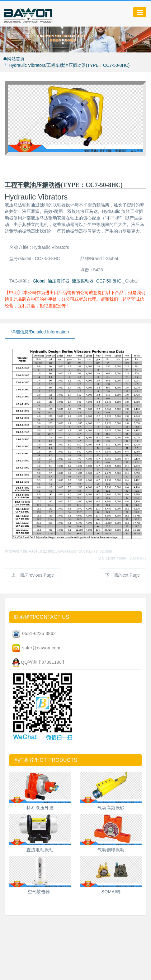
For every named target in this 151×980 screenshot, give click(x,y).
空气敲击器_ (40, 892)
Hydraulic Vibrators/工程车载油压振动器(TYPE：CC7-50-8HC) (69, 65)
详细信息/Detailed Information (40, 332)
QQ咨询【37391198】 (39, 662)
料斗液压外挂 (40, 808)
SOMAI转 (111, 892)
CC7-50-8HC (109, 281)
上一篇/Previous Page (33, 575)
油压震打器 (59, 281)
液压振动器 (83, 281)
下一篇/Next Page (123, 575)
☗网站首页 (14, 59)
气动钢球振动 (111, 850)
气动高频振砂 (111, 808)
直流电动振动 (40, 850)
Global (39, 281)
